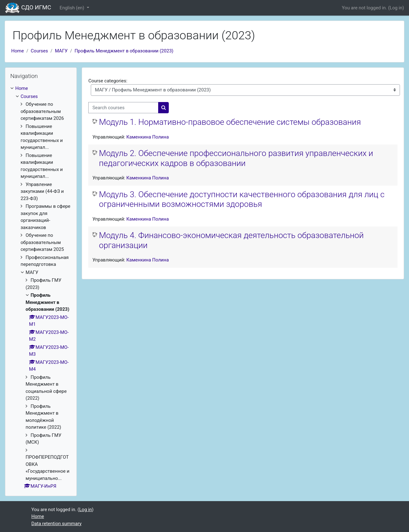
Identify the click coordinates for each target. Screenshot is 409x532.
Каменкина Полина (148, 137)
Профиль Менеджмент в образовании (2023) (124, 51)
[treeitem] (41, 287)
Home (17, 51)
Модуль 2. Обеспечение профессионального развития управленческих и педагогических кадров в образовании (236, 158)
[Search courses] (123, 108)
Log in (396, 8)
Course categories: (108, 81)
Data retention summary (57, 524)
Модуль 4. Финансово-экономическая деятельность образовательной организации (231, 240)
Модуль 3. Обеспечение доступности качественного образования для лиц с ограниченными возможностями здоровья (242, 199)
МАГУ (61, 51)
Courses (39, 51)
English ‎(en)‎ (73, 8)
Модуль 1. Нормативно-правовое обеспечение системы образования (230, 122)
